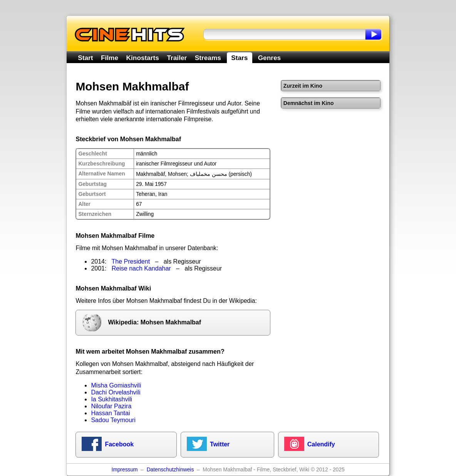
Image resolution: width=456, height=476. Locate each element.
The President (131, 261)
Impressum (124, 470)
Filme (110, 58)
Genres (269, 58)
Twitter (220, 444)
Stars (239, 58)
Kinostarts (143, 58)
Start (85, 58)
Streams (208, 58)
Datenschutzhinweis (170, 470)
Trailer (177, 58)
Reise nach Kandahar (141, 268)
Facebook (119, 444)
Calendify (321, 444)
